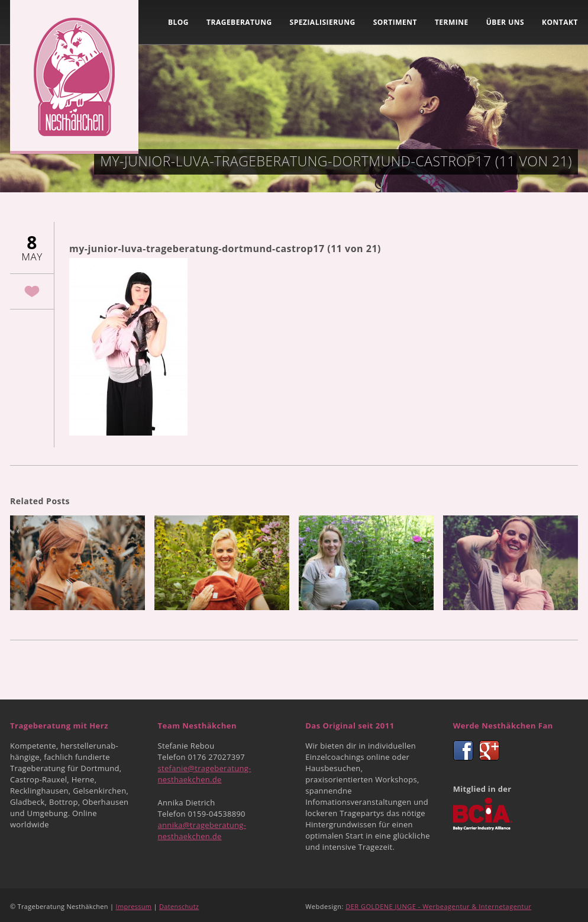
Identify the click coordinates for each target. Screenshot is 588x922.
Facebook (463, 750)
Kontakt (560, 22)
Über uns (505, 22)
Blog (178, 22)
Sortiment (395, 22)
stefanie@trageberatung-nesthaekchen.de (205, 774)
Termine (452, 22)
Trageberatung (239, 22)
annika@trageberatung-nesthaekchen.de (202, 831)
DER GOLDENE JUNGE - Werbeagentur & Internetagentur (438, 906)
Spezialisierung (323, 22)
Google (489, 750)
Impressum (134, 906)
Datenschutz (179, 906)
